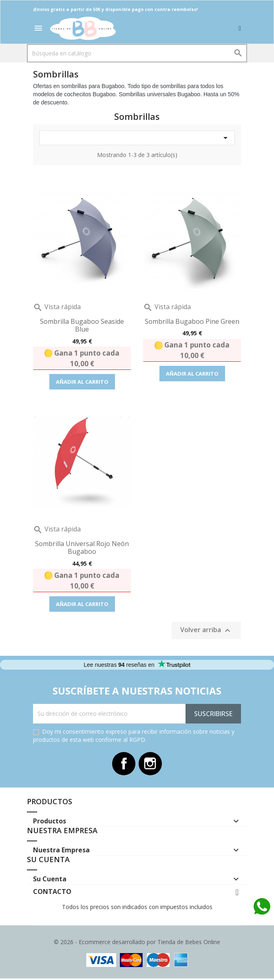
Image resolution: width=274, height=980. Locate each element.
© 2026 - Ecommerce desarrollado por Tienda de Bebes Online (137, 943)
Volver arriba (206, 630)
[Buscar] (137, 53)
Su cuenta (48, 861)
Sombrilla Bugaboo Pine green (192, 321)
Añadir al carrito (82, 382)
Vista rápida (57, 307)
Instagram (151, 764)
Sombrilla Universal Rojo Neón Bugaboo (82, 548)
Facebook (123, 764)
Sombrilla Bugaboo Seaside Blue (82, 325)
